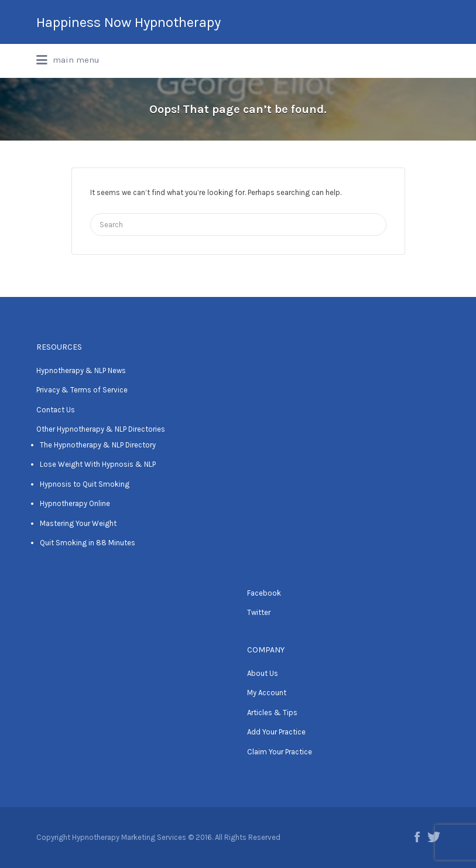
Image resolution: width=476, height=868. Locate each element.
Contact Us (56, 410)
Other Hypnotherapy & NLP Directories (101, 429)
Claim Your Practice (280, 752)
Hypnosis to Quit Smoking (85, 484)
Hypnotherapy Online (75, 503)
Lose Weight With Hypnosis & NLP (98, 464)
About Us (263, 673)
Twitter (259, 612)
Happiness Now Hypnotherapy (129, 22)
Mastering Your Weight (78, 523)
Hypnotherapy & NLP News (81, 370)
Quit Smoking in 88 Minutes (88, 543)
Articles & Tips (272, 712)
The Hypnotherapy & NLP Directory (98, 445)
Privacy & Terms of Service (82, 390)
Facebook (264, 593)
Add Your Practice (276, 732)
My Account (267, 693)
